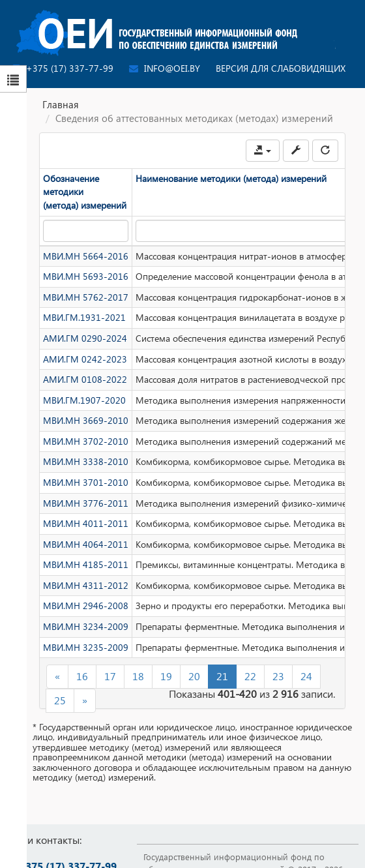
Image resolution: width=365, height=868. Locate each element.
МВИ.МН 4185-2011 (86, 564)
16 (82, 676)
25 (60, 700)
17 (110, 676)
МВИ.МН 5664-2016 (86, 256)
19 (166, 676)
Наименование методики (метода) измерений (231, 178)
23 (278, 676)
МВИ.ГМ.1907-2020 (84, 400)
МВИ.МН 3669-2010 (86, 420)
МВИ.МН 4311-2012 (86, 585)
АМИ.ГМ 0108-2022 (85, 379)
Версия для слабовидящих (281, 68)
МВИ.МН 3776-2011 (86, 503)
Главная (61, 104)
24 (306, 676)
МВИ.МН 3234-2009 (86, 626)
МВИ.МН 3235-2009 (86, 647)
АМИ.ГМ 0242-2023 (85, 359)
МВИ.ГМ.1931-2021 (84, 317)
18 (138, 676)
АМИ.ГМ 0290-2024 (85, 338)
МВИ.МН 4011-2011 (86, 523)
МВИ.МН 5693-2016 (86, 276)
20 (194, 676)
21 (222, 676)
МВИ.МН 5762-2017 (86, 297)
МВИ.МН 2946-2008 (86, 606)
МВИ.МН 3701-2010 (86, 482)
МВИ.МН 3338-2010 (86, 461)
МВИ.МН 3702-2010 (86, 441)
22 (250, 676)
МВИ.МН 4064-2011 (86, 544)
